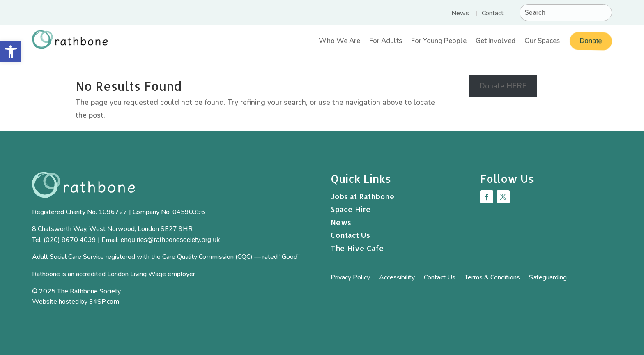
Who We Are (339, 42)
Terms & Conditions (492, 278)
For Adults (386, 42)
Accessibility (397, 278)
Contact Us (350, 235)
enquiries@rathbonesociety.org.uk (170, 240)
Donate (590, 41)
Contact (493, 14)
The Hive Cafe (357, 248)
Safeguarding (548, 278)
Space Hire (351, 209)
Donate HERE (503, 86)
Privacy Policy (350, 278)
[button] (11, 52)
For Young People (439, 42)
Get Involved (496, 42)
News (460, 14)
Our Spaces (542, 42)
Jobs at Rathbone (363, 196)
